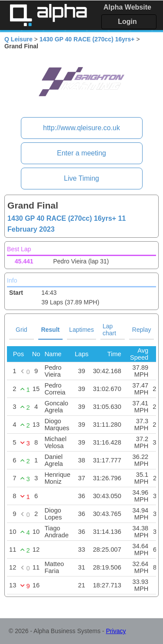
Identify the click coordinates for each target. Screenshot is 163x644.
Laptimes (81, 330)
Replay (142, 330)
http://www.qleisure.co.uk (81, 128)
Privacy (116, 631)
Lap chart (109, 330)
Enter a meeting (81, 153)
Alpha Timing (48, 15)
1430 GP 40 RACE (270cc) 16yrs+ (87, 39)
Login (127, 22)
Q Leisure (18, 39)
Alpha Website (127, 7)
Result (50, 330)
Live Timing (81, 178)
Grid (21, 330)
